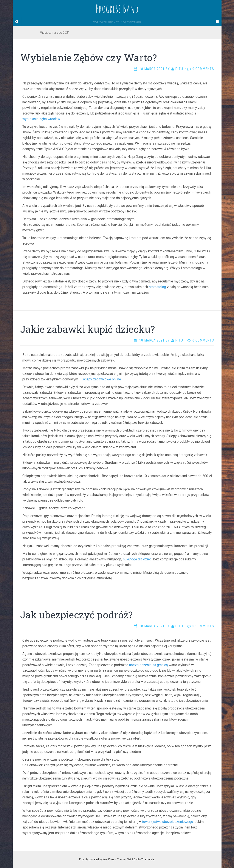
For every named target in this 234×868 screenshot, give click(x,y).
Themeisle (148, 859)
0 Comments (203, 69)
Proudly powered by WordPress (98, 859)
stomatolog (157, 287)
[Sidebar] (17, 22)
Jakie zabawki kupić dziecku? (88, 329)
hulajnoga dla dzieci (138, 559)
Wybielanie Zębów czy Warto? (88, 58)
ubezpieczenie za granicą (149, 665)
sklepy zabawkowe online (102, 379)
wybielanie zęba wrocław (41, 119)
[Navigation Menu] (217, 22)
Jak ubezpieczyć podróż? (76, 615)
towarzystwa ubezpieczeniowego (168, 822)
